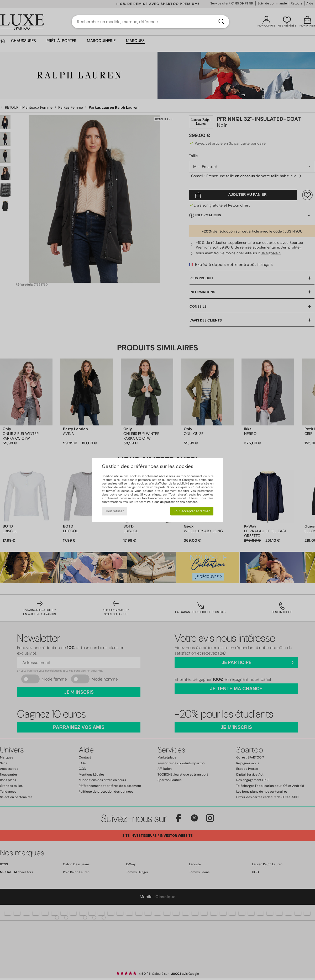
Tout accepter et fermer (192, 511)
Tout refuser (114, 511)
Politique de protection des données (172, 502)
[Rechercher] (221, 22)
